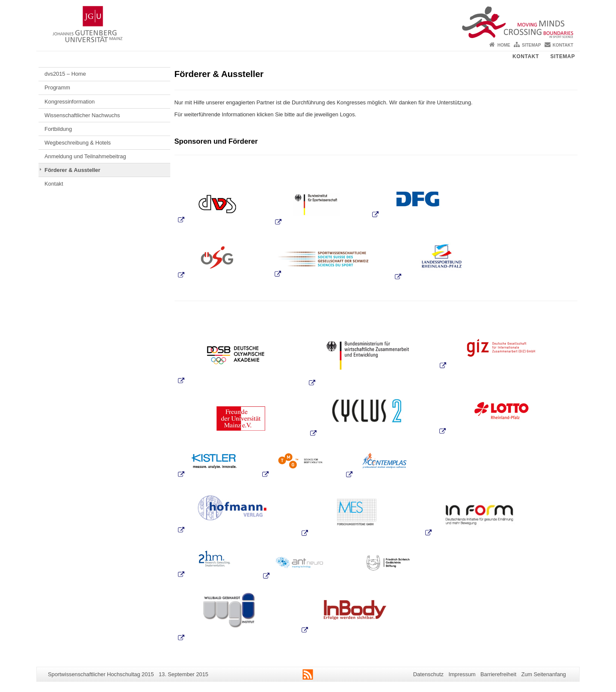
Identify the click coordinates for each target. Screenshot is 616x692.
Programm (57, 87)
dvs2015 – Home (65, 74)
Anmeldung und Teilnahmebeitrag (85, 156)
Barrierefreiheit (498, 674)
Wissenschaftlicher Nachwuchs (82, 115)
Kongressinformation (70, 102)
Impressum (462, 674)
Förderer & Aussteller (72, 170)
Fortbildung (58, 129)
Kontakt (563, 45)
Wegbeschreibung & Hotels (78, 143)
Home (504, 45)
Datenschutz (428, 674)
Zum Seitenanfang (543, 674)
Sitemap (531, 45)
